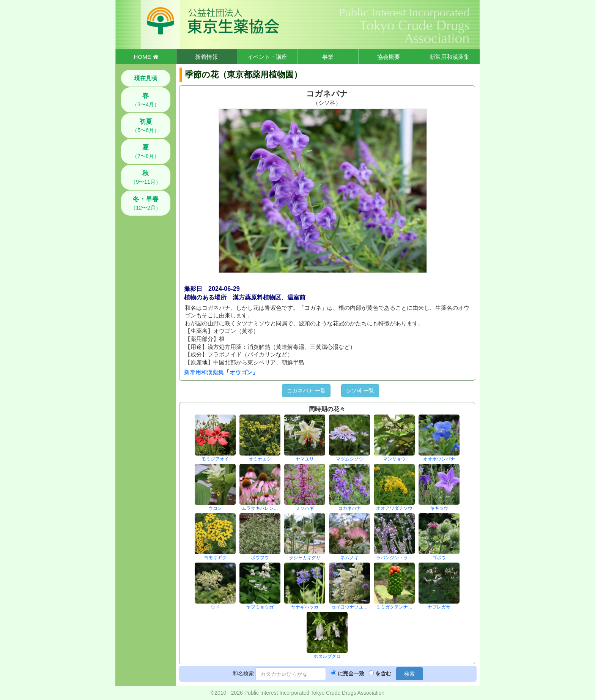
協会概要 (389, 57)
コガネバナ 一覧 (306, 391)
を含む (383, 673)
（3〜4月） (146, 100)
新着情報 (206, 57)
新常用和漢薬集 (449, 57)
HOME (146, 57)
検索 (409, 674)
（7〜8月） (146, 151)
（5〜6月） (146, 126)
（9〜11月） (146, 177)
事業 (328, 57)
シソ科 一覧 (360, 391)
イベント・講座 (267, 57)
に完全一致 (351, 673)
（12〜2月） (146, 203)
